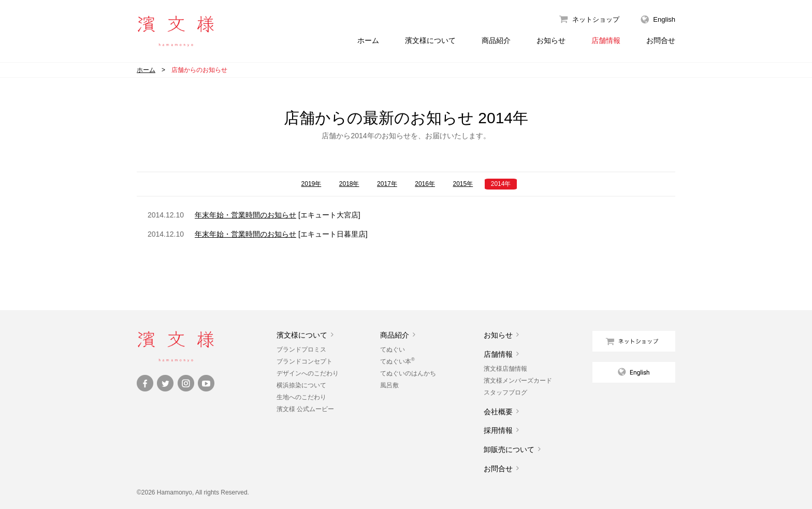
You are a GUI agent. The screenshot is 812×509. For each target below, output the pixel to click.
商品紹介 (496, 40)
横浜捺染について (301, 385)
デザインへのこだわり (308, 373)
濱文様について (430, 40)
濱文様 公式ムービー (305, 409)
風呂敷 (389, 385)
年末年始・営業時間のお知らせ (245, 215)
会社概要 (498, 412)
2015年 (463, 184)
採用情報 (498, 430)
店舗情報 (606, 40)
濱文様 (176, 31)
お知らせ (551, 40)
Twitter (165, 383)
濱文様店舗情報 (505, 369)
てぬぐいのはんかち (408, 373)
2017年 (387, 184)
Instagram (186, 383)
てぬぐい (393, 350)
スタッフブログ (505, 392)
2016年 (425, 184)
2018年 (349, 184)
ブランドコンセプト (304, 361)
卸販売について (509, 449)
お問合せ (661, 40)
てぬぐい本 (397, 361)
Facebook (145, 383)
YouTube (206, 383)
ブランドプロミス (301, 350)
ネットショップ (596, 19)
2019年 (311, 184)
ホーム (368, 40)
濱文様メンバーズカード (518, 381)
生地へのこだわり (301, 397)
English (664, 19)
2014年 (501, 184)
